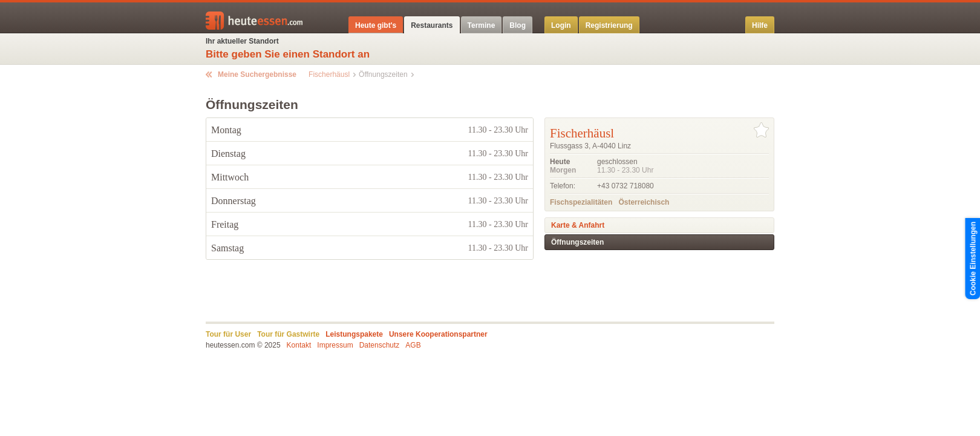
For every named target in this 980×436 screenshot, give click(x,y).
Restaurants (432, 25)
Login (561, 25)
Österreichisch (644, 202)
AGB (413, 345)
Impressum (335, 345)
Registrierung (609, 25)
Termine (482, 25)
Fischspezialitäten (581, 202)
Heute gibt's (376, 25)
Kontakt (299, 345)
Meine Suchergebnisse (257, 74)
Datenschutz (380, 345)
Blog (518, 25)
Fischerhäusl (329, 74)
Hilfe (760, 25)
